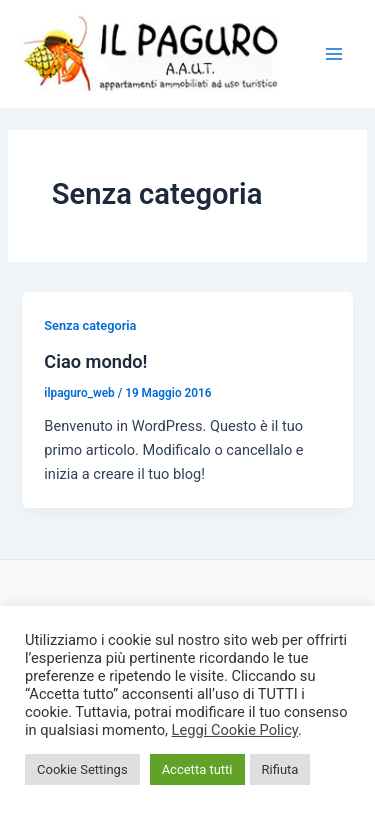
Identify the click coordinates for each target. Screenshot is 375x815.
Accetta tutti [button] (197, 769)
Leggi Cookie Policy (235, 730)
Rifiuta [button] (280, 769)
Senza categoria (90, 325)
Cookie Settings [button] (82, 769)
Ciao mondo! (95, 361)
